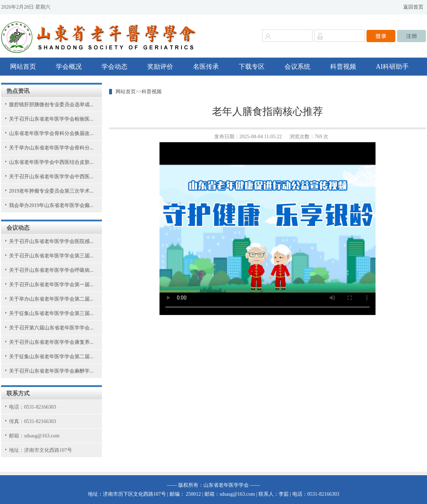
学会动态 (114, 67)
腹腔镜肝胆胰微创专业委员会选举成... (51, 105)
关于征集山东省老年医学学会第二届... (51, 357)
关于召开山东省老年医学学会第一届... (51, 285)
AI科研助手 (392, 67)
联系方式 (18, 393)
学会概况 (69, 67)
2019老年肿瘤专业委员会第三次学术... (51, 191)
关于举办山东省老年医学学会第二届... (51, 299)
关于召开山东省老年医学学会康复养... (51, 342)
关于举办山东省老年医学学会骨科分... (51, 148)
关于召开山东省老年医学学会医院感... (51, 241)
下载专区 (252, 67)
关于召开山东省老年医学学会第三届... (51, 256)
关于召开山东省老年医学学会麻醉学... (51, 371)
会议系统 (297, 67)
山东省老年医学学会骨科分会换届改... (51, 133)
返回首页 (413, 7)
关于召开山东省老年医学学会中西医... (51, 177)
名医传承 (206, 67)
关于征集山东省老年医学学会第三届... (51, 313)
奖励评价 (160, 67)
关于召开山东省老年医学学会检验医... (51, 119)
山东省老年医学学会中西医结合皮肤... (51, 162)
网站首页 (23, 67)
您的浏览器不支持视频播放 (268, 229)
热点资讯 (18, 91)
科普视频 (343, 67)
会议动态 (18, 228)
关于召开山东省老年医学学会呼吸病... (51, 270)
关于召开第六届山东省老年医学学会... (51, 328)
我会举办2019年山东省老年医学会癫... (51, 205)
